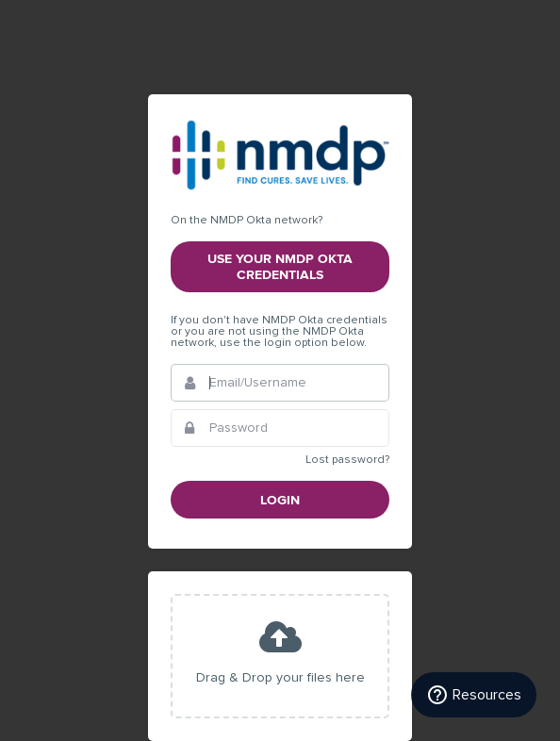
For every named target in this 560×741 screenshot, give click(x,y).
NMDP (280, 155)
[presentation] (280, 656)
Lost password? (347, 460)
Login (280, 500)
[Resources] (474, 695)
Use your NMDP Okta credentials (280, 267)
